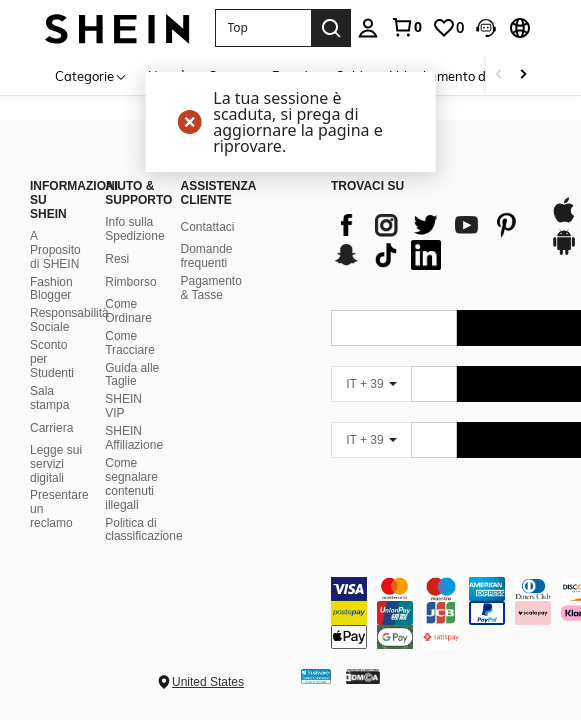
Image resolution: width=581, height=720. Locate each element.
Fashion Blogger (51, 289)
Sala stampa (49, 398)
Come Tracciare (130, 343)
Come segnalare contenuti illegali (131, 484)
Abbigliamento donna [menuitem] (451, 76)
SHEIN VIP (123, 406)
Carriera (51, 428)
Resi (117, 259)
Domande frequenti (206, 256)
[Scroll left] (499, 75)
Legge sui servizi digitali (56, 464)
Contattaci (207, 227)
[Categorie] (91, 75)
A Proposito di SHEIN (55, 250)
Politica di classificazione (143, 530)
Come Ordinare (128, 311)
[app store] (564, 220)
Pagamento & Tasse (210, 288)
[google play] (564, 252)
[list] (430, 240)
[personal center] (368, 28)
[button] (263, 28)
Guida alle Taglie (132, 375)
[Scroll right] (523, 75)
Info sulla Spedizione (134, 229)
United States (208, 682)
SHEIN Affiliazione (134, 438)
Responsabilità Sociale (69, 320)
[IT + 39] (371, 384)
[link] (406, 27)
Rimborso (130, 282)
